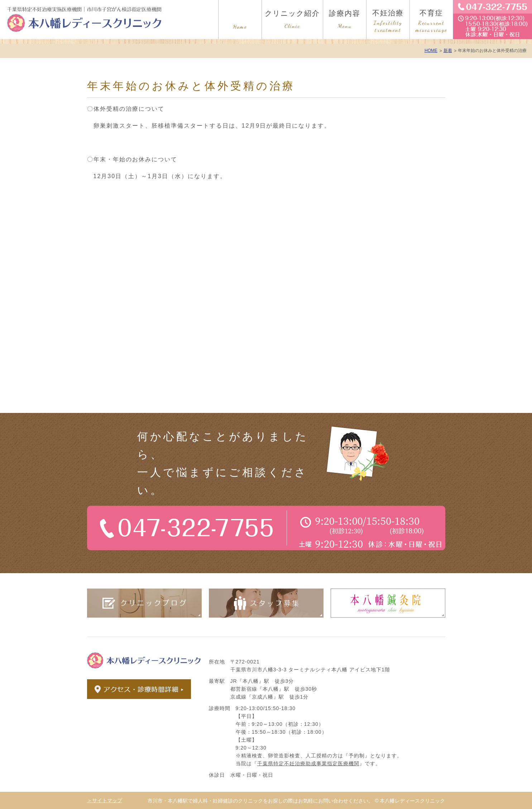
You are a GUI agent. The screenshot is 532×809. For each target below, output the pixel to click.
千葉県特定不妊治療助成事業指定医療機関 (308, 763)
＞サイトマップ (105, 800)
